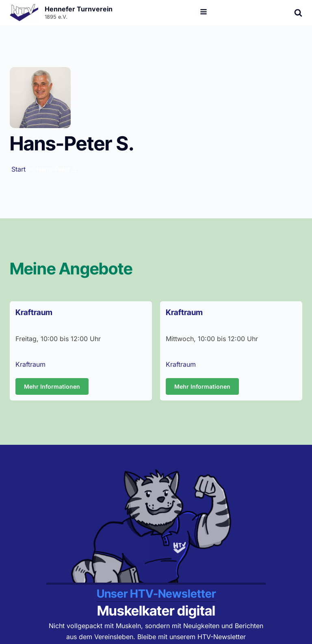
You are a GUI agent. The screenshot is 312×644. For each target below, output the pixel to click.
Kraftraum (30, 364)
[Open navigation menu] (204, 13)
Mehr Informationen (52, 386)
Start (18, 169)
